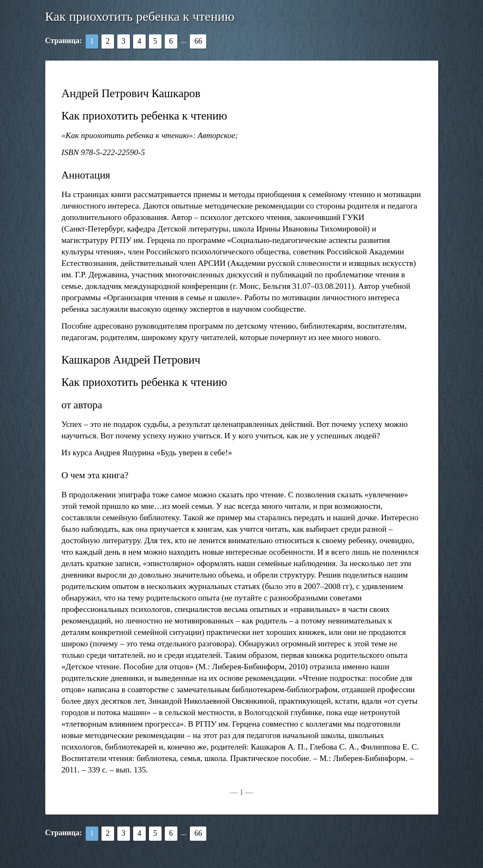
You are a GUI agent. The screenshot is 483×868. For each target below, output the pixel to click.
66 (198, 41)
